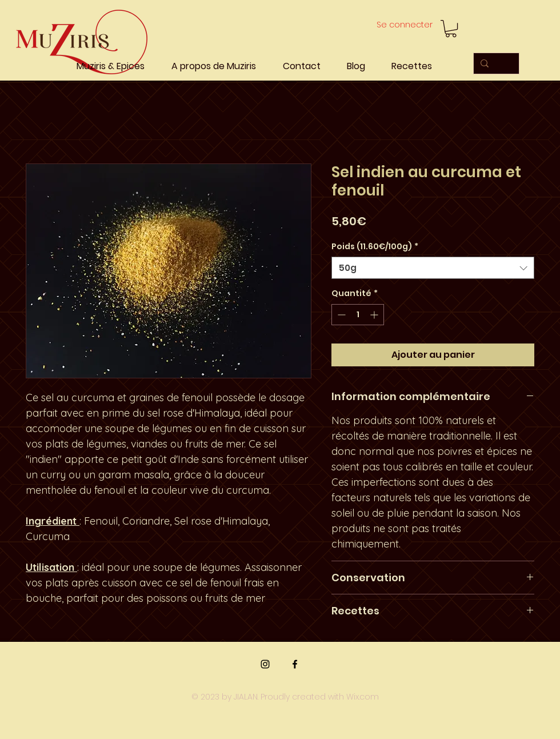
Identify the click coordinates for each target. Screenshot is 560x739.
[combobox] (433, 268)
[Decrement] (340, 315)
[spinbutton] (358, 315)
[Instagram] (265, 664)
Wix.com (363, 697)
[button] (451, 29)
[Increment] (375, 315)
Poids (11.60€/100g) (375, 247)
